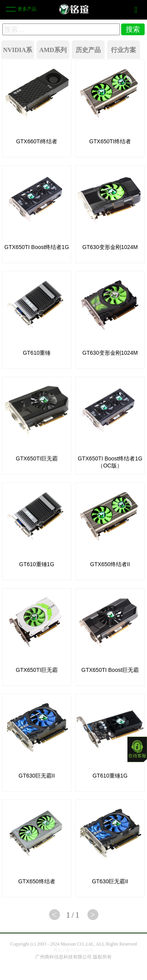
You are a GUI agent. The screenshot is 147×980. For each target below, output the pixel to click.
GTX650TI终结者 (110, 141)
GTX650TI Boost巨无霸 (110, 670)
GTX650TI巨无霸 (37, 458)
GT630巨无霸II (37, 776)
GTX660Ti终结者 (37, 141)
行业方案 (123, 50)
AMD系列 (53, 50)
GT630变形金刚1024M (110, 247)
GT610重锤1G (37, 564)
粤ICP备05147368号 (73, 950)
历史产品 (88, 50)
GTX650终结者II (110, 564)
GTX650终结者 (36, 881)
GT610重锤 (37, 353)
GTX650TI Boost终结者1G (37, 247)
